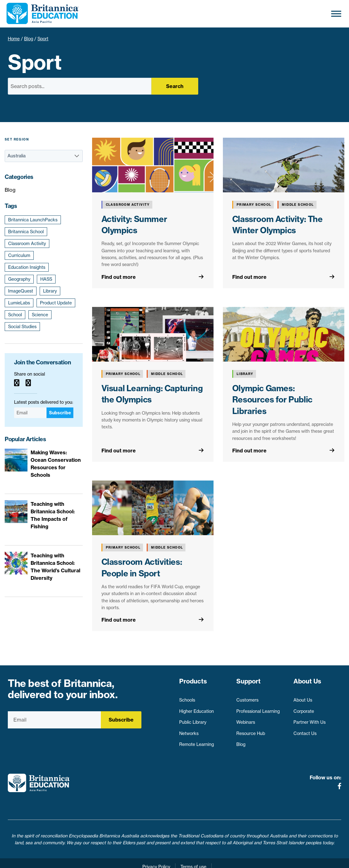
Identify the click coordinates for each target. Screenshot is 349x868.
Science (40, 315)
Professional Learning (258, 708)
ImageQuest (21, 291)
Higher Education (197, 708)
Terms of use (193, 853)
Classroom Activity (27, 244)
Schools (187, 697)
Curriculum (19, 255)
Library (50, 291)
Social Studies (22, 327)
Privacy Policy (156, 853)
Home (14, 39)
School (15, 315)
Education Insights (27, 267)
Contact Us (305, 730)
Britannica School (26, 232)
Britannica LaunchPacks (33, 220)
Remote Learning (197, 742)
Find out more (119, 277)
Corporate (304, 708)
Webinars (246, 719)
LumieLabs (19, 303)
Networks (189, 730)
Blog (29, 39)
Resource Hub (251, 730)
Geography (19, 279)
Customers (247, 697)
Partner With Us (310, 719)
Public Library (193, 719)
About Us (303, 697)
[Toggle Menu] (336, 14)
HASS (46, 279)
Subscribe (60, 413)
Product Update (56, 303)
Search (175, 86)
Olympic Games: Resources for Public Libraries (272, 400)
